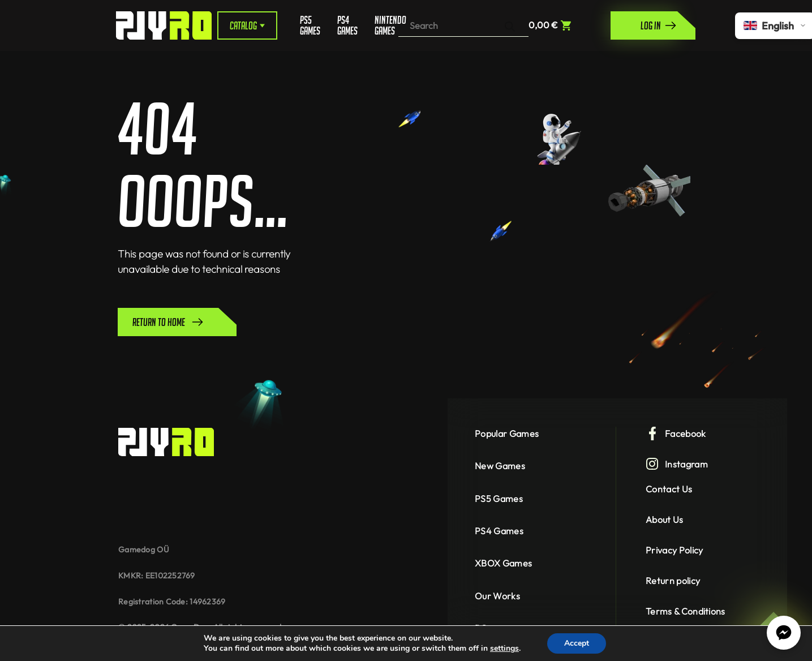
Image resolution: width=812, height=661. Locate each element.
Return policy (673, 581)
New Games (500, 466)
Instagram (677, 464)
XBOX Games (503, 563)
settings (504, 649)
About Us (665, 520)
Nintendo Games (386, 25)
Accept (577, 643)
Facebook (676, 433)
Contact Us (669, 489)
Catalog (247, 25)
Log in (659, 25)
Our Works (497, 596)
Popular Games (507, 433)
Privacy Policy (674, 550)
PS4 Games (347, 25)
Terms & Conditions (686, 611)
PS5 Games (310, 25)
